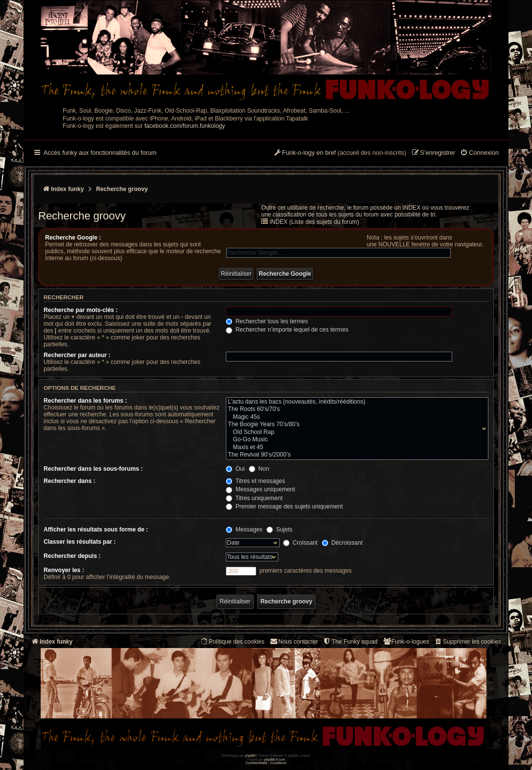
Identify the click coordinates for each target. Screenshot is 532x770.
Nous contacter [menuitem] (294, 641)
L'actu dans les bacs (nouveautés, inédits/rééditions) (355, 402)
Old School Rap (355, 433)
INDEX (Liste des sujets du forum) (314, 222)
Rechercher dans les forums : (85, 401)
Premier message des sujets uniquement (284, 506)
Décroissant (342, 543)
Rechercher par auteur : (77, 355)
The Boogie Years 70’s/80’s (355, 425)
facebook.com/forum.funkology (185, 126)
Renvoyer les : (64, 570)
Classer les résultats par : (80, 542)
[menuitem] (479, 153)
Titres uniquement (254, 498)
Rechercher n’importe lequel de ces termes (287, 330)
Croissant (300, 543)
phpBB (250, 756)
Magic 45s (355, 417)
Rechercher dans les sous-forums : (93, 469)
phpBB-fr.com (275, 759)
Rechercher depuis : (72, 556)
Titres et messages (255, 481)
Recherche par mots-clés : (81, 310)
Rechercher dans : (70, 481)
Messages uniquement (260, 489)
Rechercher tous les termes (267, 321)
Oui (235, 469)
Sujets (279, 529)
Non (259, 469)
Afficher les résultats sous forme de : (96, 529)
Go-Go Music (355, 440)
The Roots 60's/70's (355, 409)
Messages (244, 529)
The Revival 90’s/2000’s (355, 455)
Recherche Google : (73, 238)
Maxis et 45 (355, 448)
